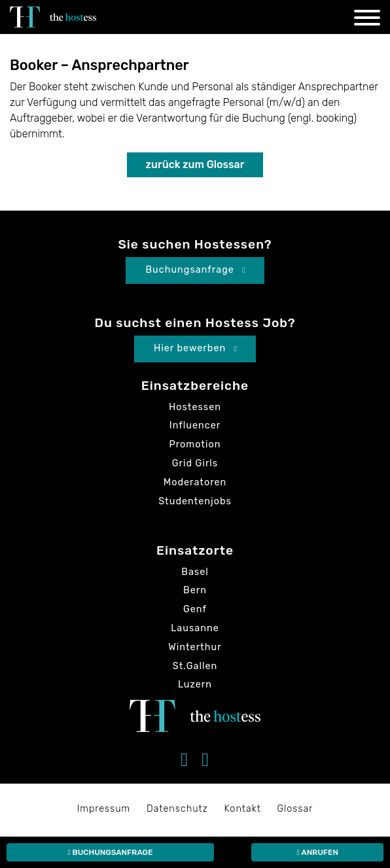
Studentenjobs (195, 501)
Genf (195, 609)
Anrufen (317, 852)
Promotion (195, 444)
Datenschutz (177, 809)
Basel (195, 572)
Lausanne (195, 628)
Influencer (195, 425)
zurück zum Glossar (195, 165)
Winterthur (195, 647)
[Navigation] (367, 20)
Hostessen (195, 407)
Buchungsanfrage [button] (195, 270)
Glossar (295, 809)
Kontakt (243, 809)
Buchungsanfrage (110, 852)
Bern (195, 590)
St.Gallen (195, 666)
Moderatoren (195, 482)
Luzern (195, 685)
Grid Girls (195, 463)
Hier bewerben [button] (196, 348)
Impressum (104, 809)
